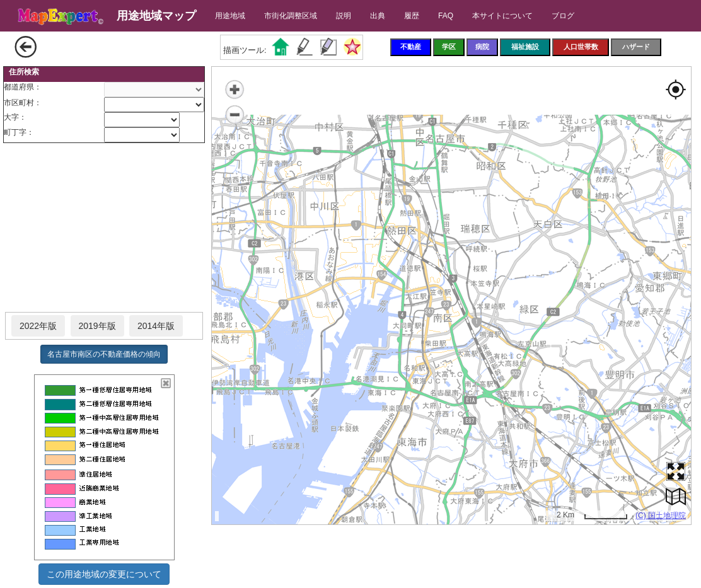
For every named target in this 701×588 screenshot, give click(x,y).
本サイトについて (502, 16)
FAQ (446, 16)
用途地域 (230, 16)
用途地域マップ (156, 16)
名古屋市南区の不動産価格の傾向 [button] (104, 354)
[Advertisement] (104, 228)
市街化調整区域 (291, 16)
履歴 (412, 16)
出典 (378, 16)
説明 (344, 16)
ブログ (563, 16)
